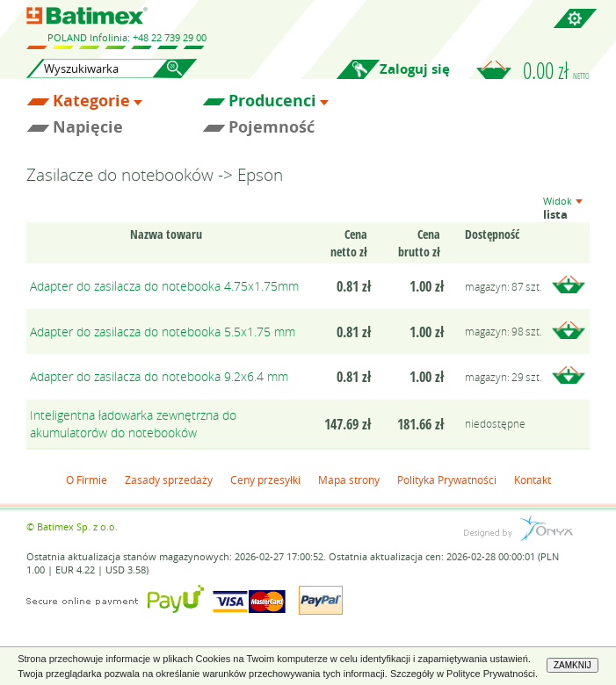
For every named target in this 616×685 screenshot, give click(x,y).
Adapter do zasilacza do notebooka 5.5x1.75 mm (163, 332)
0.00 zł (556, 70)
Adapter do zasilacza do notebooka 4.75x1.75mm (164, 286)
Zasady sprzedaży (169, 479)
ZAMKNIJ (573, 665)
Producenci (272, 101)
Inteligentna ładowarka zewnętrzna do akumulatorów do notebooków (133, 424)
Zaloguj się (415, 69)
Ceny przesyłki (265, 479)
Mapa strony (349, 479)
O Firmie (87, 479)
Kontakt (533, 479)
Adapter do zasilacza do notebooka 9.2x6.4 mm (159, 376)
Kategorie (91, 101)
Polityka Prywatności (447, 479)
